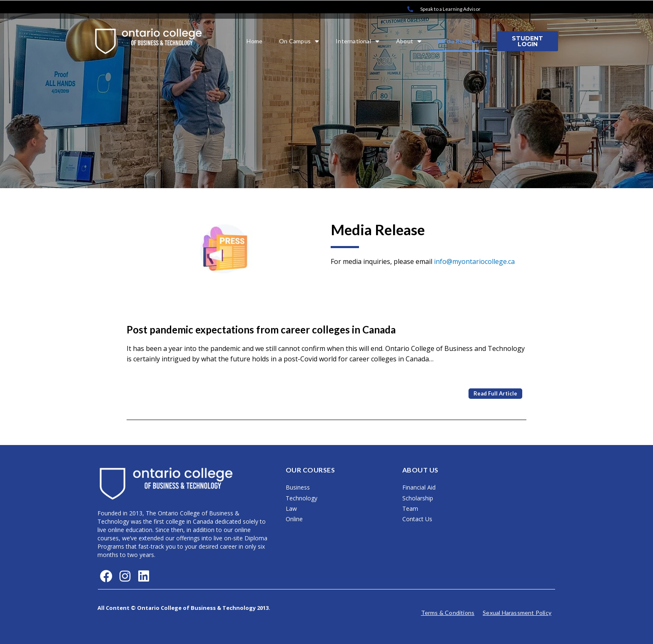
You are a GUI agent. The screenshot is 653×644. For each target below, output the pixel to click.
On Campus (299, 41)
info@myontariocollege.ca (474, 261)
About (409, 41)
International (358, 41)
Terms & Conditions (448, 613)
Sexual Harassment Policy (517, 613)
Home (254, 41)
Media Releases (459, 41)
